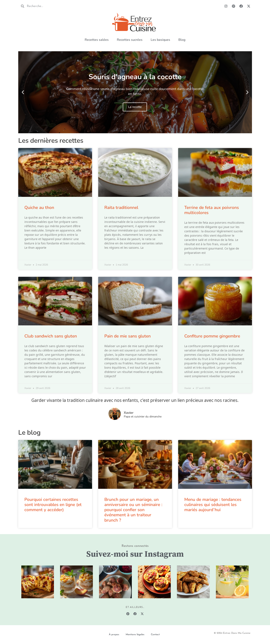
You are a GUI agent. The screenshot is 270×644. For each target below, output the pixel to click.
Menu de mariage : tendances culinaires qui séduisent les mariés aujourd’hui (213, 505)
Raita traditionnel (121, 207)
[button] (23, 92)
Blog (182, 40)
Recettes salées (97, 40)
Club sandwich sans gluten (51, 336)
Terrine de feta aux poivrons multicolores (212, 210)
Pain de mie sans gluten (128, 336)
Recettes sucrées (130, 40)
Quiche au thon (39, 207)
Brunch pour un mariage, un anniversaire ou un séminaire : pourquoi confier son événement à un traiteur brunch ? (133, 510)
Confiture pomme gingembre (212, 336)
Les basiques (160, 40)
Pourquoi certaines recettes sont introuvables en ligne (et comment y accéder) (53, 505)
